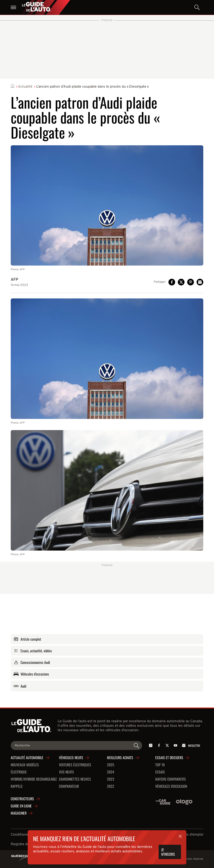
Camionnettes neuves (75, 779)
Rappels (17, 786)
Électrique (19, 772)
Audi (20, 686)
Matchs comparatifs (171, 779)
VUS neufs (66, 772)
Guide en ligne (21, 806)
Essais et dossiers (169, 758)
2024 (111, 772)
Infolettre (190, 745)
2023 (111, 779)
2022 (111, 786)
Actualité (25, 87)
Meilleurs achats (120, 758)
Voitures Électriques (75, 765)
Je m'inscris (168, 852)
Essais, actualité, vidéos (33, 651)
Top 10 (160, 765)
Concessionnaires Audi (32, 662)
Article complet (27, 639)
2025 (111, 765)
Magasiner (19, 813)
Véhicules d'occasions (31, 674)
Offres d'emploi (191, 835)
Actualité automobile (27, 758)
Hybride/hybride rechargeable (34, 779)
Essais (160, 772)
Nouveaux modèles (25, 765)
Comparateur (69, 786)
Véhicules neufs (71, 758)
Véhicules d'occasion (171, 786)
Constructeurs (22, 799)
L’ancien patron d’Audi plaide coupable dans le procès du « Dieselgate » (92, 87)
